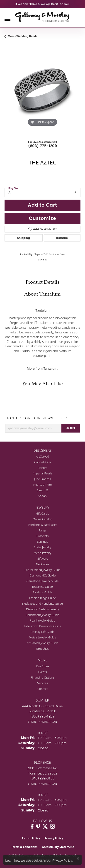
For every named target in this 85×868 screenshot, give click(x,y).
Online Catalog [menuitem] (43, 519)
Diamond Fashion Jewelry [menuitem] (42, 609)
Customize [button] (42, 218)
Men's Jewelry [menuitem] (43, 553)
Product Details (42, 281)
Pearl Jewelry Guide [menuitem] (42, 620)
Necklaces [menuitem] (43, 564)
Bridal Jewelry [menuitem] (42, 547)
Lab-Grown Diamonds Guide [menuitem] (42, 626)
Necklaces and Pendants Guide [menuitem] (42, 604)
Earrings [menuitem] (42, 542)
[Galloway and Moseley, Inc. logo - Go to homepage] (43, 17)
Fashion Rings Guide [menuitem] (42, 598)
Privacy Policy (54, 838)
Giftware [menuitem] (42, 558)
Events (42, 672)
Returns (62, 238)
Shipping (24, 238)
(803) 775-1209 (43, 146)
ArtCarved (43, 456)
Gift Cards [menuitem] (42, 513)
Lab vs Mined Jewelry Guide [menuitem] (43, 570)
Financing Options (42, 677)
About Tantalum (42, 293)
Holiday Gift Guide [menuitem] (42, 632)
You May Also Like (42, 383)
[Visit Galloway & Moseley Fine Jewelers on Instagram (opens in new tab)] (52, 827)
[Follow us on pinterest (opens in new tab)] (38, 827)
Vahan (42, 496)
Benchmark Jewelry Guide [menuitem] (43, 615)
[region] (42, 90)
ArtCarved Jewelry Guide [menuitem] (43, 643)
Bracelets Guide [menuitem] (42, 587)
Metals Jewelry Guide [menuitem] (42, 637)
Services (42, 683)
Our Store (42, 666)
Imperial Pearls (42, 473)
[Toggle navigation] (7, 21)
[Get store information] (42, 722)
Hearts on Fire (43, 485)
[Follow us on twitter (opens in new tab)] (45, 827)
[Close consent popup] (78, 859)
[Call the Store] (43, 716)
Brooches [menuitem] (42, 649)
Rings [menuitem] (43, 530)
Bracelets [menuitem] (42, 536)
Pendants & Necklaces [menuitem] (42, 525)
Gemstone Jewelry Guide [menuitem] (42, 581)
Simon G (42, 490)
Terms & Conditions (24, 847)
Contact (42, 689)
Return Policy (31, 838)
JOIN (71, 428)
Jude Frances (43, 479)
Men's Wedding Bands (23, 36)
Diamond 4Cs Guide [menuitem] (43, 575)
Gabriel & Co (42, 462)
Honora (43, 468)
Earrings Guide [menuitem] (42, 592)
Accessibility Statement (58, 847)
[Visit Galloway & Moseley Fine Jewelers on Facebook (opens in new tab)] (32, 827)
